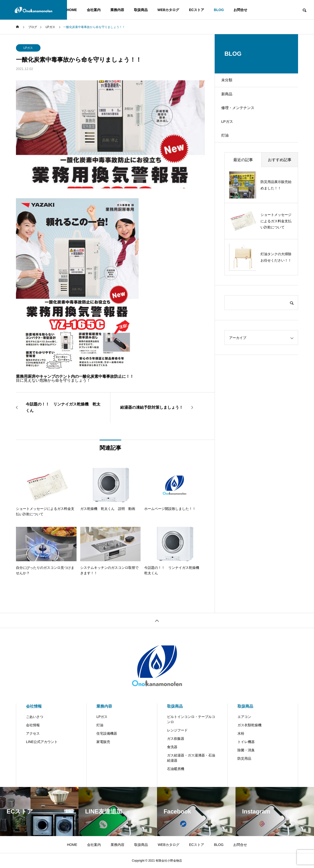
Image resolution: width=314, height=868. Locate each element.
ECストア (196, 10)
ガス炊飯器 (176, 739)
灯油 (228, 151)
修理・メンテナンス (242, 116)
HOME (72, 10)
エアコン (244, 717)
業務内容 (117, 10)
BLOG (219, 10)
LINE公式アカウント (42, 742)
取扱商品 (141, 10)
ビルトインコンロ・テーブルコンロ (191, 719)
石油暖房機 (176, 769)
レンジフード (177, 730)
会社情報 (34, 706)
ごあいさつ (35, 717)
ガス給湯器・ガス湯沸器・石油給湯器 (191, 758)
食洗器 (172, 747)
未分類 (230, 82)
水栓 (241, 733)
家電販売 (103, 742)
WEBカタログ (168, 10)
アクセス (33, 733)
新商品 (230, 99)
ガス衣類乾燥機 (249, 725)
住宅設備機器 (107, 733)
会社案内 (94, 10)
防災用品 (244, 758)
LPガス (28, 48)
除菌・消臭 (246, 750)
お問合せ (240, 10)
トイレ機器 (246, 742)
